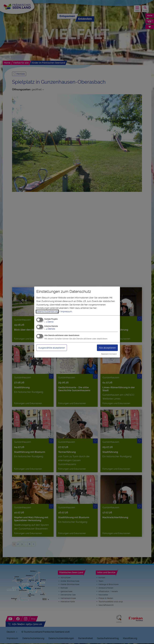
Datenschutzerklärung (47, 312)
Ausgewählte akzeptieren (53, 348)
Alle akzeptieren (107, 348)
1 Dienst (49, 322)
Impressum (66, 312)
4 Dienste (50, 329)
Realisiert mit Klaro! (109, 354)
